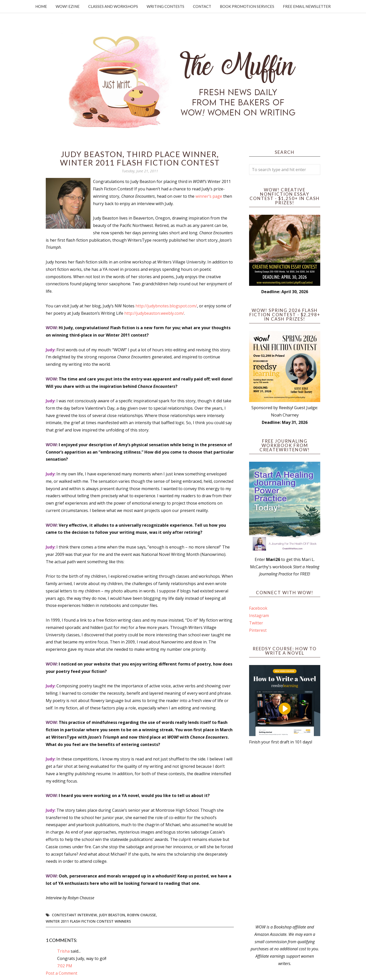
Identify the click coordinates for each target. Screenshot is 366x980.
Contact (202, 6)
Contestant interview (74, 915)
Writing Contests (165, 6)
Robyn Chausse (142, 915)
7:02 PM (65, 966)
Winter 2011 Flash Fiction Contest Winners (88, 921)
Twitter (256, 623)
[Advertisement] (285, 835)
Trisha (63, 951)
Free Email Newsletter (307, 6)
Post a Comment (62, 973)
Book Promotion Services (247, 6)
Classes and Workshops (113, 6)
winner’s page (209, 196)
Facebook (258, 608)
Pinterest (258, 630)
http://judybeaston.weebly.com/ (154, 313)
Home (41, 6)
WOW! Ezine (68, 6)
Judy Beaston (112, 915)
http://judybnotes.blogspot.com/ (166, 306)
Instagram (259, 616)
